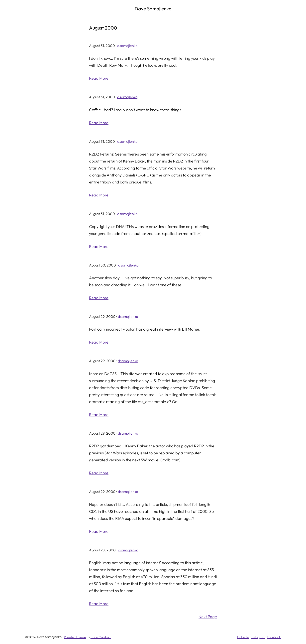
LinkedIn (243, 635)
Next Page (208, 615)
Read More (99, 78)
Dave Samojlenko (153, 9)
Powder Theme (75, 635)
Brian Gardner (101, 635)
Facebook (274, 635)
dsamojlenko (127, 46)
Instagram (258, 635)
